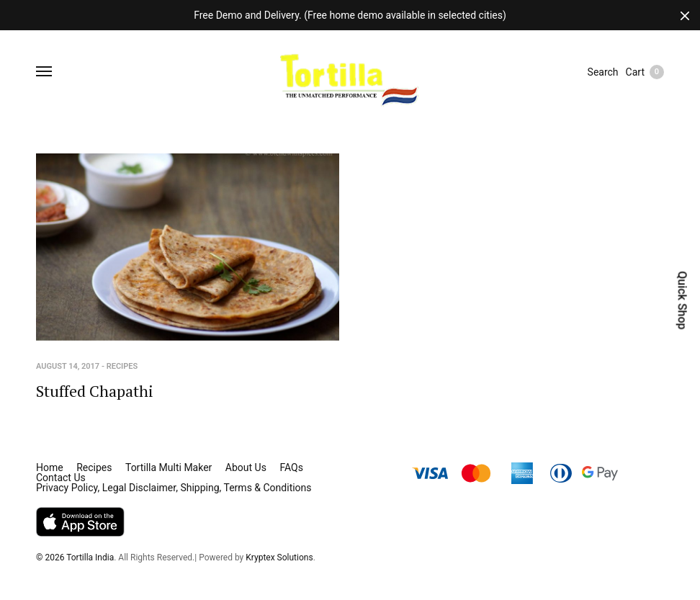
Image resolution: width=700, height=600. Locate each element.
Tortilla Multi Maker (169, 467)
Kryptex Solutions (279, 558)
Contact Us (61, 478)
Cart (645, 72)
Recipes (122, 366)
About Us (246, 467)
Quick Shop (682, 300)
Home (50, 467)
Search (603, 72)
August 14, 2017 (68, 366)
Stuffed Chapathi (95, 391)
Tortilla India (90, 558)
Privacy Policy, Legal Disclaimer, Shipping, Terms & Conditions (174, 488)
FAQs (291, 467)
